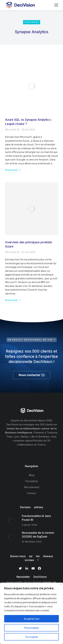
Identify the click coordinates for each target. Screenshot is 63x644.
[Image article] (32, 86)
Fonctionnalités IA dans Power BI (36, 518)
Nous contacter (32, 375)
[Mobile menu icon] (56, 5)
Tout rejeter (32, 637)
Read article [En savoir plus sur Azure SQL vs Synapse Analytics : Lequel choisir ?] (13, 170)
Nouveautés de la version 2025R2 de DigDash (38, 535)
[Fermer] (61, 584)
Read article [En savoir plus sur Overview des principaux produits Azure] (13, 300)
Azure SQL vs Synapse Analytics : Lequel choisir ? (29, 122)
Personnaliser (32, 628)
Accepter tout (32, 619)
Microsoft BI (12, 130)
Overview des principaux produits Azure (29, 244)
